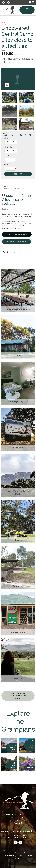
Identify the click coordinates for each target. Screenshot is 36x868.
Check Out (8, 147)
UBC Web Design (21, 852)
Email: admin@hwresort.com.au (18, 838)
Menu (27, 10)
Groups (13, 817)
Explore (25, 820)
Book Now (18, 174)
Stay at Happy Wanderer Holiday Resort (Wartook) (17, 24)
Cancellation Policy (17, 234)
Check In (8, 138)
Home (3, 22)
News (23, 817)
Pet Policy (18, 858)
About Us (19, 815)
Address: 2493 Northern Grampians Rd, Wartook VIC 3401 (18, 832)
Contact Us (18, 823)
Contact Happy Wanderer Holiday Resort (18, 696)
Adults (7, 156)
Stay (29, 815)
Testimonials (13, 820)
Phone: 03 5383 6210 (18, 835)
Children (8, 165)
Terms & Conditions (17, 242)
